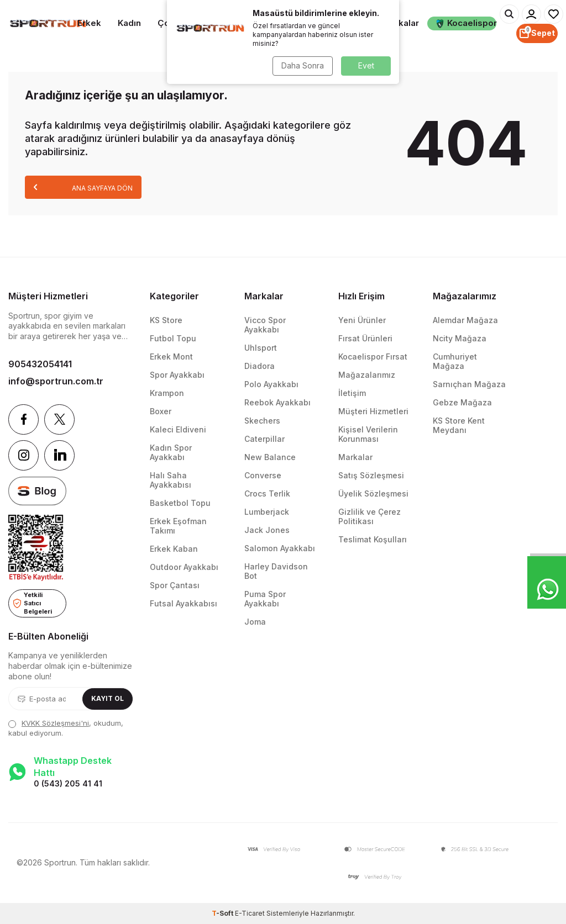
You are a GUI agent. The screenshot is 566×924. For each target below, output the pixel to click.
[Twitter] (59, 419)
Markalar (401, 23)
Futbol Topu (173, 338)
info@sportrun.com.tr (56, 381)
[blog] (37, 491)
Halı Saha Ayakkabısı (171, 480)
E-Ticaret (250, 913)
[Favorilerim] (554, 14)
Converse (263, 475)
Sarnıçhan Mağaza (469, 384)
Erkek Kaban (174, 549)
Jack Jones (267, 530)
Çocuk (171, 23)
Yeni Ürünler (362, 320)
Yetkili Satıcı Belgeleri (33, 603)
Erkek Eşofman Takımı (178, 526)
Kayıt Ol (108, 698)
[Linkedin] (59, 455)
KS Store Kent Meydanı (459, 425)
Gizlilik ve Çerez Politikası (370, 516)
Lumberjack (267, 512)
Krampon (167, 393)
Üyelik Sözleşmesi (373, 493)
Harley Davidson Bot (276, 571)
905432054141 (40, 364)
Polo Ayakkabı (271, 384)
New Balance (270, 457)
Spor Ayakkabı (177, 375)
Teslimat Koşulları (373, 539)
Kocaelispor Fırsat (373, 357)
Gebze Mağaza (462, 402)
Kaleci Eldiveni (178, 429)
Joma (255, 622)
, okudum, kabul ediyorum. (66, 728)
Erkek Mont (171, 357)
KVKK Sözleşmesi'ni (55, 723)
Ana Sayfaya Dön (83, 187)
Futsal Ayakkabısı (184, 603)
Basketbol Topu (180, 503)
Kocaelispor (466, 23)
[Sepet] (537, 33)
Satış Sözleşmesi (371, 475)
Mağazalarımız (367, 375)
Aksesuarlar (340, 23)
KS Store (166, 320)
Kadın (129, 23)
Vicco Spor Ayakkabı (265, 325)
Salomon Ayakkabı (280, 548)
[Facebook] (23, 419)
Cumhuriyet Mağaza (455, 361)
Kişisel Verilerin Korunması (368, 434)
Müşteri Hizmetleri (373, 411)
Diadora (260, 366)
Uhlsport (261, 348)
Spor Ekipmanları (279, 23)
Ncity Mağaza (460, 338)
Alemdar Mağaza (465, 320)
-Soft (223, 913)
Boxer (161, 411)
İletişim (352, 393)
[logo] (47, 24)
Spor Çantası (175, 585)
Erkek (89, 23)
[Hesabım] (531, 14)
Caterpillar (264, 439)
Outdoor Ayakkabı (184, 567)
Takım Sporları (218, 23)
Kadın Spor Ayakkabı (171, 452)
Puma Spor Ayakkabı (265, 599)
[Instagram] (23, 455)
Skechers (262, 421)
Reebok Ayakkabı (277, 402)
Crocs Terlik (267, 493)
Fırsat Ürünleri (365, 338)
